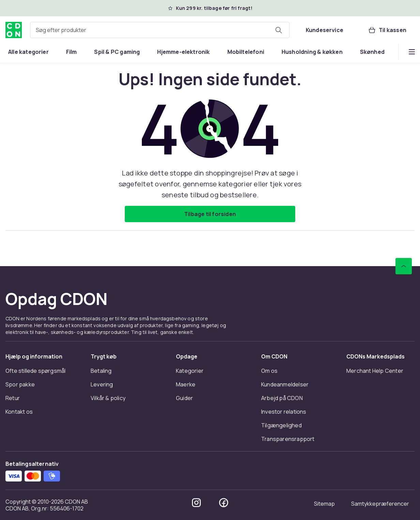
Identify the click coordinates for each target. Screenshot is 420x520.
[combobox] (160, 30)
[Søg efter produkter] (279, 30)
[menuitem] (28, 52)
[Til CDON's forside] (14, 30)
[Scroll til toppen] (404, 266)
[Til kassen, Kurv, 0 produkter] (387, 30)
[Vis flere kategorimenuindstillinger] (412, 52)
